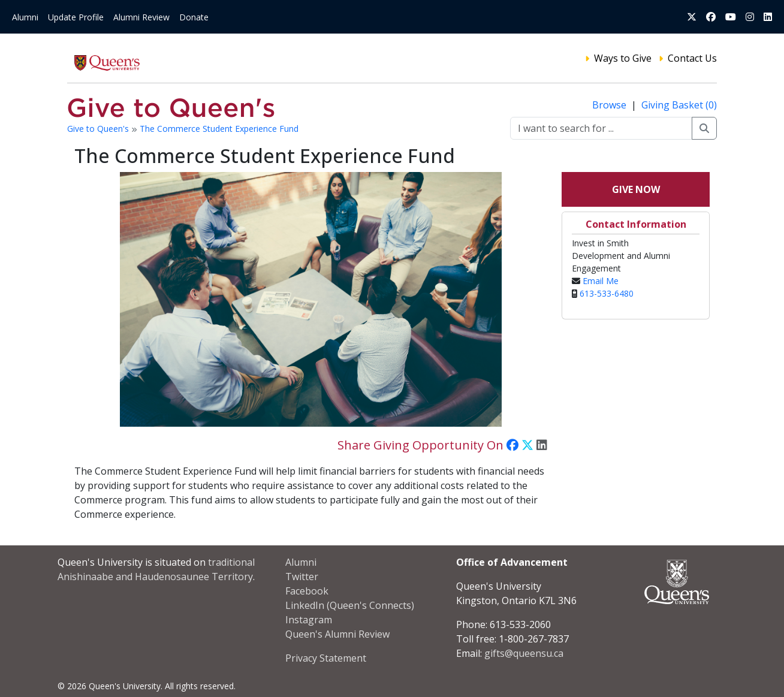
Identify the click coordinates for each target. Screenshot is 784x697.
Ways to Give (623, 58)
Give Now (636, 189)
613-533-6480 (607, 293)
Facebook (307, 591)
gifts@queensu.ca (524, 653)
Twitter (302, 577)
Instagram (309, 620)
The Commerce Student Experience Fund (219, 129)
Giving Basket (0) (679, 105)
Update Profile (76, 17)
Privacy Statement (326, 658)
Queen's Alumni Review (337, 634)
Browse (610, 105)
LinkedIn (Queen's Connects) (350, 605)
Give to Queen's (99, 129)
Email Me (601, 281)
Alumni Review (141, 17)
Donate (194, 17)
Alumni (25, 17)
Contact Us (692, 58)
